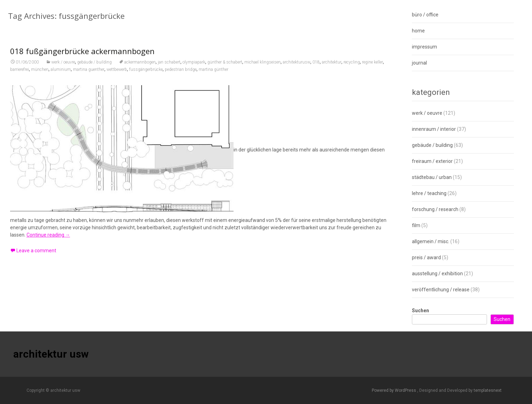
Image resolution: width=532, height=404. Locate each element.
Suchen (420, 311)
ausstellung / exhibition (437, 274)
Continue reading (48, 240)
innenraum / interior (434, 129)
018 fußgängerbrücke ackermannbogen (82, 56)
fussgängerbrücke (146, 75)
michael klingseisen (263, 67)
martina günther (213, 75)
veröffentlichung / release (441, 290)
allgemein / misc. (431, 241)
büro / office (425, 15)
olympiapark (194, 67)
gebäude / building (94, 67)
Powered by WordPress (394, 390)
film (416, 225)
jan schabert (169, 67)
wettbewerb (117, 75)
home (418, 31)
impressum (424, 47)
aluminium (61, 75)
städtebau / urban (432, 177)
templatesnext (488, 390)
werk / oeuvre (63, 67)
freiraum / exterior (432, 161)
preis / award (426, 257)
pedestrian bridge (181, 75)
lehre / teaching (429, 193)
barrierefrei (20, 75)
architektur (332, 67)
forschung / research (435, 209)
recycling (352, 67)
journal (419, 63)
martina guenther (89, 75)
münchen (40, 75)
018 (316, 67)
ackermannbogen (140, 67)
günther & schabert (225, 67)
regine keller (372, 67)
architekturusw (297, 67)
